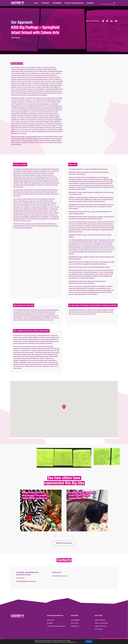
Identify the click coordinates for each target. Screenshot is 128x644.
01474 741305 (20, 578)
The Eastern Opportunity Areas (74, 3)
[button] (54, 536)
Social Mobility (57, 3)
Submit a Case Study (101, 623)
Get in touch (75, 623)
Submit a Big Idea (100, 620)
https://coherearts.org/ (60, 576)
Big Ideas (50, 623)
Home (36, 3)
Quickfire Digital (25, 641)
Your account (99, 629)
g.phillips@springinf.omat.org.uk (26, 581)
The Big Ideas (45, 3)
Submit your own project (64, 543)
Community (90, 3)
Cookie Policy (75, 626)
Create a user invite (101, 626)
